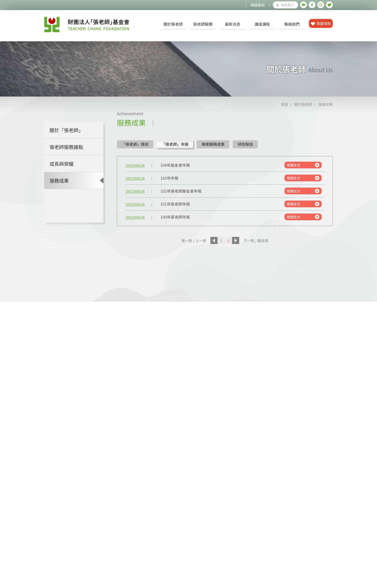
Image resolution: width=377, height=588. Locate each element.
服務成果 (326, 104)
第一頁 (187, 241)
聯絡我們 (292, 24)
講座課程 (262, 24)
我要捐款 (321, 23)
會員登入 (286, 5)
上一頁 (201, 241)
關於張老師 (173, 24)
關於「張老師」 (66, 130)
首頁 (284, 104)
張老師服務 (203, 24)
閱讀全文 (303, 165)
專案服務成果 (213, 144)
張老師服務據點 (66, 147)
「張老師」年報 (175, 144)
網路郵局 (258, 5)
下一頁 (249, 241)
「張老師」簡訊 (135, 144)
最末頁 (263, 241)
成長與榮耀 (62, 164)
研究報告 (245, 144)
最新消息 (232, 24)
